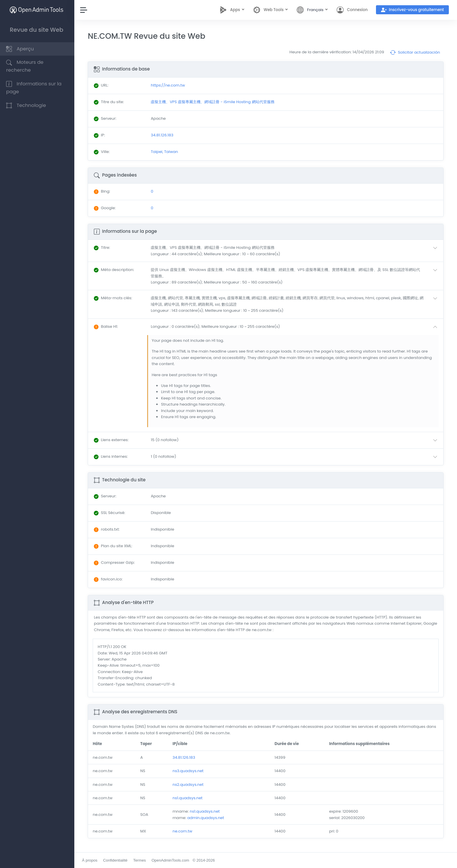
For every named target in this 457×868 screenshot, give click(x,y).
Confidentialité (117, 860)
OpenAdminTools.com (172, 860)
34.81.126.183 (185, 757)
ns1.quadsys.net (189, 798)
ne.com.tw (184, 831)
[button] (296, 251)
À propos (91, 860)
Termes (141, 860)
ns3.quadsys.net (189, 771)
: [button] (103, 248)
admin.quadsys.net (207, 818)
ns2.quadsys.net (189, 785)
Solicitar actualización (415, 52)
